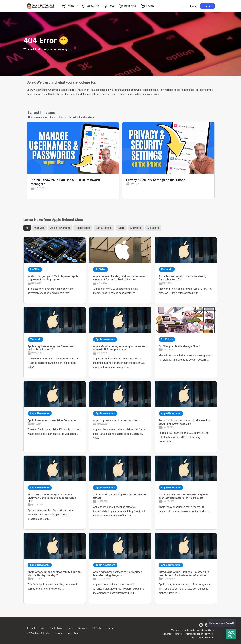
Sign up (207, 6)
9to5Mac (39, 228)
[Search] (182, 6)
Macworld (136, 228)
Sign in (194, 6)
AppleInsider (83, 228)
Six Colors (153, 228)
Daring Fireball (104, 228)
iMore (121, 228)
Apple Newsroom (60, 228)
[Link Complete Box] (55, 270)
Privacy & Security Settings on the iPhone (156, 180)
